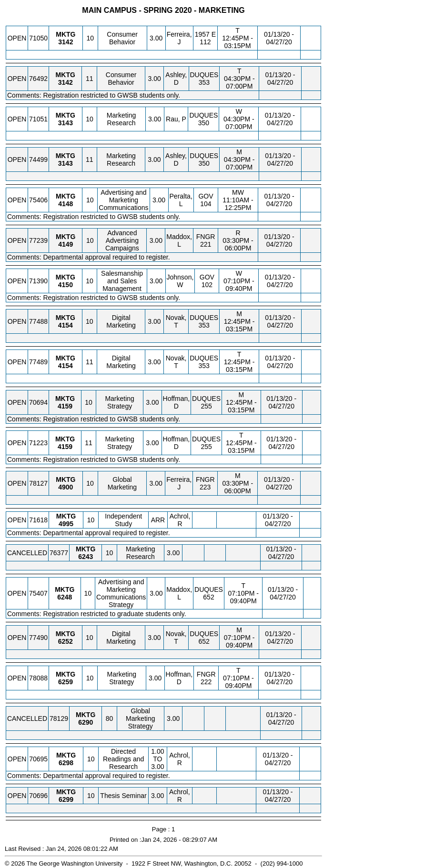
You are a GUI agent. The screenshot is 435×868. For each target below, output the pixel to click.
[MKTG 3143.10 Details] (66, 123)
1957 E (205, 34)
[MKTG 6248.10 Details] (65, 597)
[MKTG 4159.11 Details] (65, 447)
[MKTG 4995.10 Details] (66, 524)
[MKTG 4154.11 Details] (66, 366)
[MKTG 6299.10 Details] (66, 799)
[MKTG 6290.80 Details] (86, 722)
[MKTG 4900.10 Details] (66, 487)
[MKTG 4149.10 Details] (66, 244)
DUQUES (204, 75)
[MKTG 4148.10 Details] (66, 204)
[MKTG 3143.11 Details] (66, 163)
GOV (206, 196)
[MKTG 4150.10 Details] (66, 285)
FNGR (206, 237)
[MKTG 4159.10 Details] (65, 406)
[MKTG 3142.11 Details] (66, 82)
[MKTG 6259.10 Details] (66, 682)
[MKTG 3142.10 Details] (66, 42)
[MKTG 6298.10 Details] (66, 763)
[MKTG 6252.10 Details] (66, 641)
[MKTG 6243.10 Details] (86, 557)
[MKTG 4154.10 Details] (66, 325)
